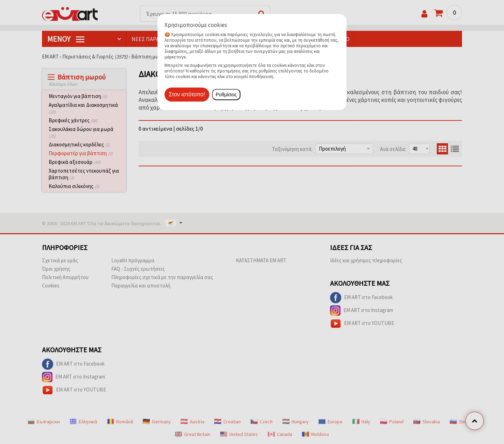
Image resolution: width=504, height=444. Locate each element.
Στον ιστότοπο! (187, 94)
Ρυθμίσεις (226, 95)
